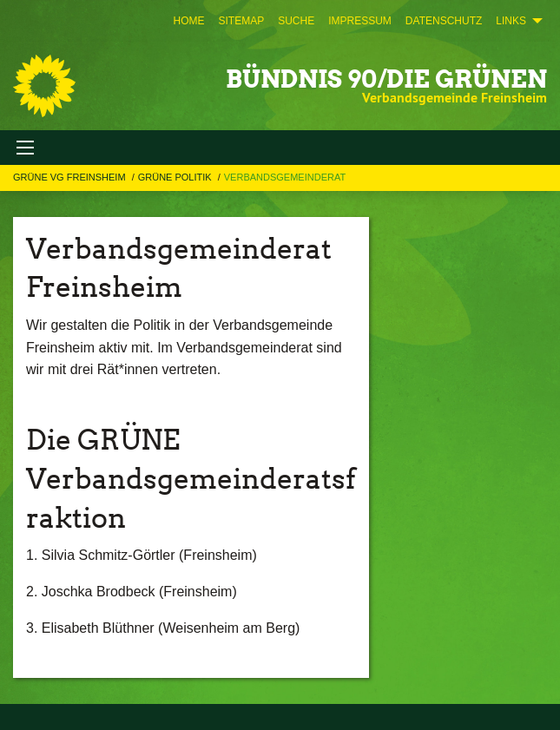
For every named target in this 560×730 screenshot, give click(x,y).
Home (188, 21)
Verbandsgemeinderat (285, 177)
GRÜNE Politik (176, 177)
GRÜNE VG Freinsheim (71, 177)
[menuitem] (188, 21)
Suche (296, 21)
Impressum (360, 21)
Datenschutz (444, 21)
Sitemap (241, 21)
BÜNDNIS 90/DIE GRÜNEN (386, 79)
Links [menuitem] (511, 21)
